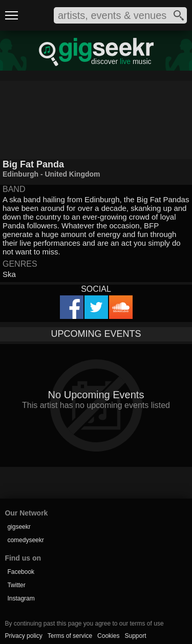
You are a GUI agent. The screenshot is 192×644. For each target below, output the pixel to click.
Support (135, 636)
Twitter (16, 585)
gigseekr (19, 527)
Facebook (21, 572)
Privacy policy (23, 636)
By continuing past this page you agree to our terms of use (84, 624)
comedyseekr (25, 540)
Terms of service (70, 636)
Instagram (21, 598)
